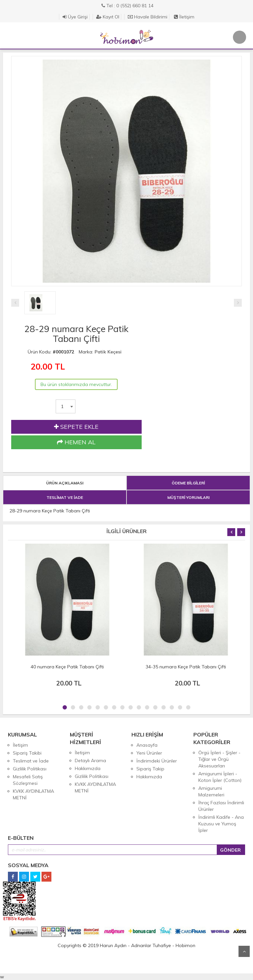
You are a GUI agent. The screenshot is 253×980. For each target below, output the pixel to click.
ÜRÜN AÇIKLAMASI (65, 483)
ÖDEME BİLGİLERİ (188, 483)
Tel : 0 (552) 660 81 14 (127, 6)
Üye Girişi (75, 17)
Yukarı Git (244, 951)
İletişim (184, 17)
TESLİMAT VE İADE (65, 497)
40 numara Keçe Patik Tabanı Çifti (67, 667)
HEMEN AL (76, 442)
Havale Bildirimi (148, 17)
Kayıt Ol (108, 17)
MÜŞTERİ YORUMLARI (188, 497)
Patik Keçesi (108, 352)
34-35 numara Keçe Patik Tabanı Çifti (186, 667)
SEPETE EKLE (76, 427)
